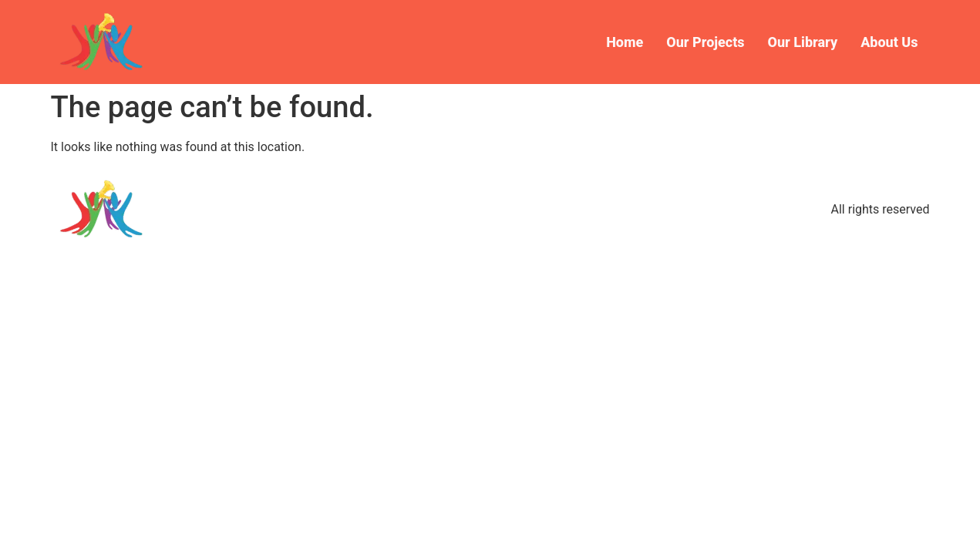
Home (625, 42)
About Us (889, 42)
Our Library (803, 42)
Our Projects (705, 42)
